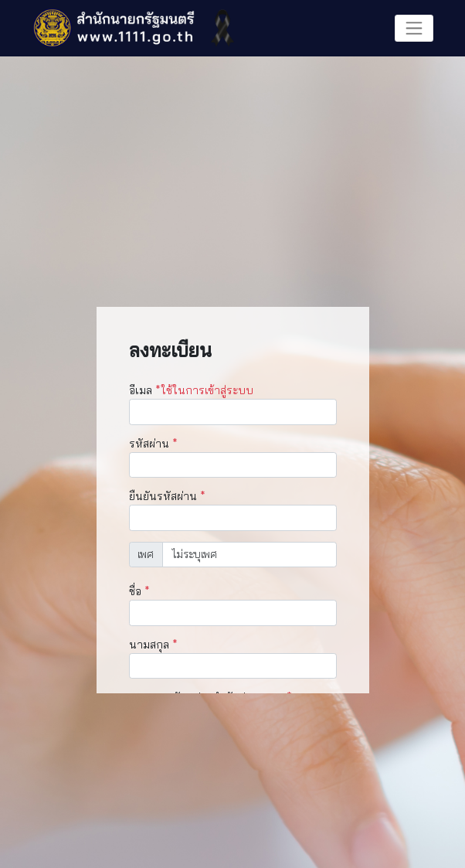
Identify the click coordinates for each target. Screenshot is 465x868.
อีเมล (191, 390)
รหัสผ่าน (153, 444)
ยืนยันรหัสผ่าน (167, 496)
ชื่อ (139, 591)
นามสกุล (153, 645)
